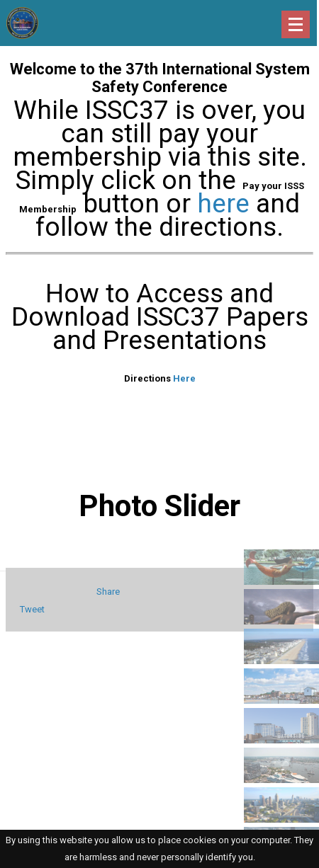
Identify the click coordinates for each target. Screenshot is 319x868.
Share (108, 592)
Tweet (32, 609)
